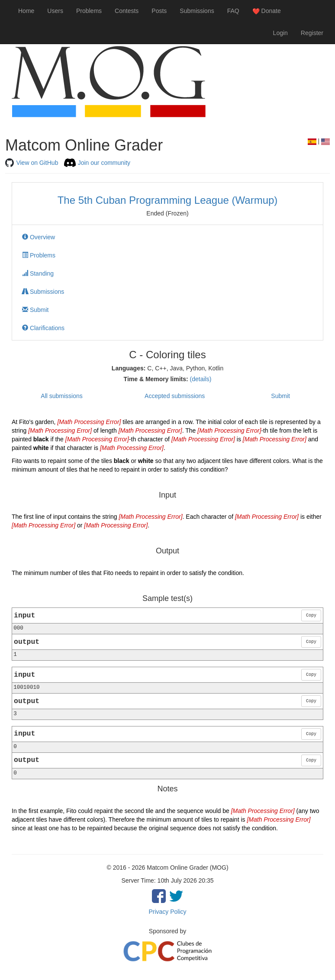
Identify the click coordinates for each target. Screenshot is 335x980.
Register (312, 33)
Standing (38, 273)
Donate (267, 11)
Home (26, 11)
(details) (201, 379)
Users (55, 11)
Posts (159, 11)
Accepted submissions (175, 396)
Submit (35, 310)
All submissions (61, 396)
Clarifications (43, 328)
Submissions (197, 11)
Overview (39, 237)
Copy (311, 615)
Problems (89, 11)
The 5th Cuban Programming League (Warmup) (168, 200)
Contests (127, 11)
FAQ (233, 11)
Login (280, 33)
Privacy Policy (167, 912)
